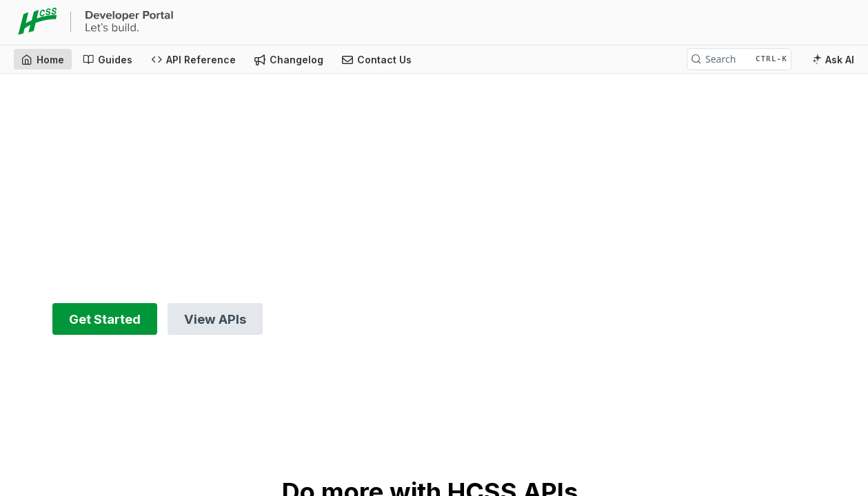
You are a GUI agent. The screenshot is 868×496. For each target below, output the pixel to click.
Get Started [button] (105, 319)
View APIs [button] (215, 319)
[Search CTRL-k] (739, 59)
